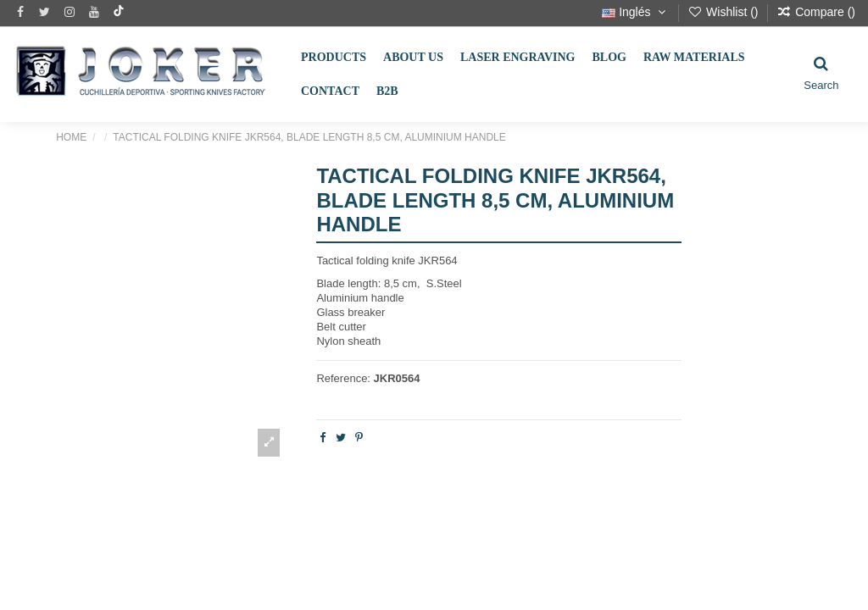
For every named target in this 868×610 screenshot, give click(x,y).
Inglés (635, 12)
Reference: (343, 378)
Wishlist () (724, 12)
